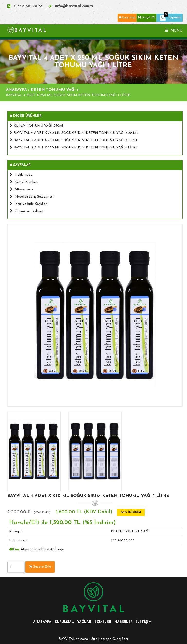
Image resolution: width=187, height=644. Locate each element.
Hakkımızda (21, 175)
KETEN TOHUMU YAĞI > (55, 90)
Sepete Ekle (40, 567)
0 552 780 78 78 (28, 6)
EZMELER (103, 622)
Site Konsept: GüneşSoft (110, 639)
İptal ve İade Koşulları (29, 204)
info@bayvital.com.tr (74, 6)
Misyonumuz (22, 189)
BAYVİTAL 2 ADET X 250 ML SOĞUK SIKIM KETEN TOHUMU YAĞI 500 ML (74, 133)
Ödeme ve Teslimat (27, 211)
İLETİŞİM (144, 622)
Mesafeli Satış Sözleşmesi (32, 197)
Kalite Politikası (24, 182)
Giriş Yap (127, 17)
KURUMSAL (64, 622)
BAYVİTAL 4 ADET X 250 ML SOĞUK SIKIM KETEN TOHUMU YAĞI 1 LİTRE (74, 148)
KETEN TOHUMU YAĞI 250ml (36, 126)
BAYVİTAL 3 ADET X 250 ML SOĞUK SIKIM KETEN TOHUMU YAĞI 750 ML (74, 140)
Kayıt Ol (146, 17)
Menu (174, 30)
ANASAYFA (16, 90)
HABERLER (124, 622)
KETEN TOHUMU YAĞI (130, 532)
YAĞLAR (84, 622)
